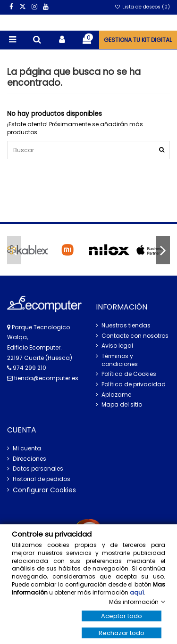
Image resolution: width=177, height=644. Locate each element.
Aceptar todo (122, 616)
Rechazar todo (122, 633)
